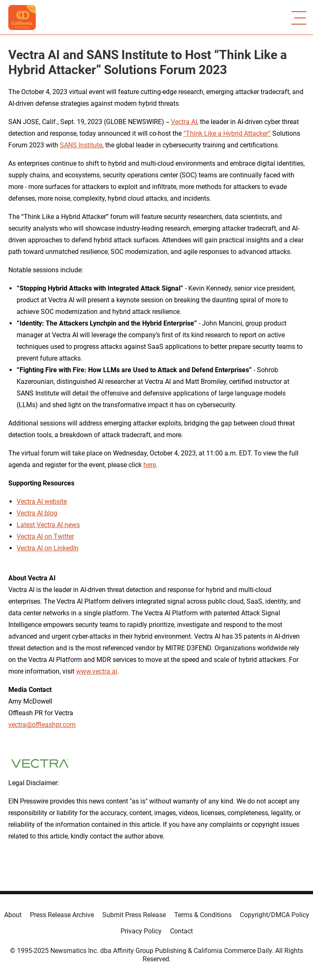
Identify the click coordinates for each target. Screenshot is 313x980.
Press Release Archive (62, 915)
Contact (181, 931)
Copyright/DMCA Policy (275, 915)
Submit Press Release (134, 915)
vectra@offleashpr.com (42, 725)
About (13, 915)
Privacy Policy (141, 931)
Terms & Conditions (203, 915)
